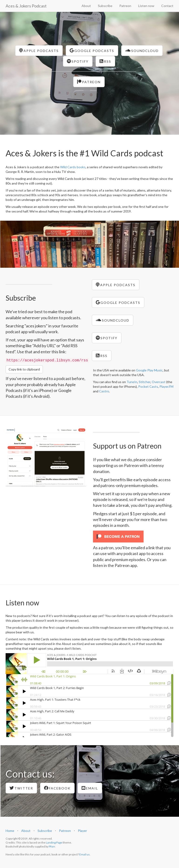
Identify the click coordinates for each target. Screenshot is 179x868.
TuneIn (132, 382)
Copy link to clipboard (24, 369)
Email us (84, 854)
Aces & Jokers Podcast (26, 6)
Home (10, 831)
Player (82, 831)
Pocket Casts (148, 386)
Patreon (125, 6)
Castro (104, 391)
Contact (167, 6)
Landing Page (54, 842)
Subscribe (105, 6)
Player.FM (166, 386)
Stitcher (145, 382)
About (86, 6)
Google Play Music (149, 370)
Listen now (146, 6)
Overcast (159, 382)
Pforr (52, 846)
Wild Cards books (73, 167)
